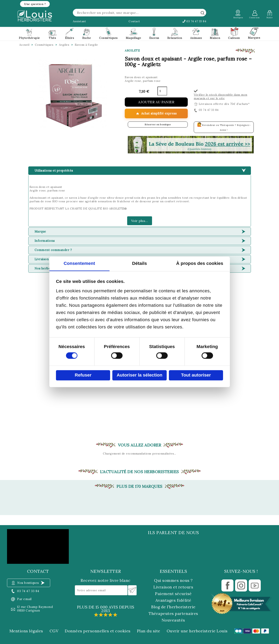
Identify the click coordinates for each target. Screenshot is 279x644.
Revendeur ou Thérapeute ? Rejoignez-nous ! (224, 127)
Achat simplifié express (156, 113)
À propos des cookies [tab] (200, 264)
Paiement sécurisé (173, 594)
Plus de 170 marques (139, 486)
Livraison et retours (173, 587)
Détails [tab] (139, 264)
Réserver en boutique (158, 124)
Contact (134, 21)
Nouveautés (173, 620)
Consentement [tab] (79, 264)
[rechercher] (203, 13)
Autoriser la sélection (140, 375)
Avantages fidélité (173, 600)
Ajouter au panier (156, 102)
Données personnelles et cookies (98, 631)
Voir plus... (140, 221)
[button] (35, 4)
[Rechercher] (140, 13)
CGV (54, 631)
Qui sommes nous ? (173, 580)
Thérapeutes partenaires (173, 613)
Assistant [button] (79, 21)
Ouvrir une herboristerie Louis (197, 631)
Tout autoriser (196, 375)
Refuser (83, 375)
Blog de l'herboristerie (173, 607)
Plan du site (149, 631)
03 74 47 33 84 (194, 21)
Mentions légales (26, 631)
